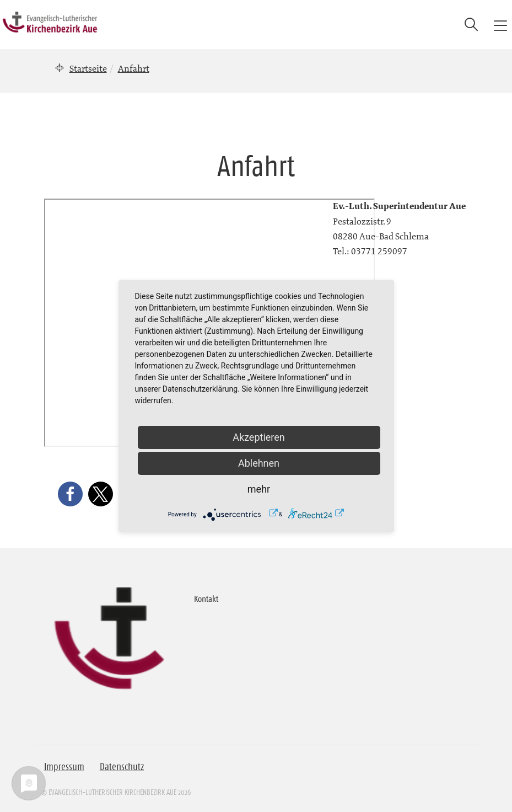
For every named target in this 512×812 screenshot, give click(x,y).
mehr (259, 489)
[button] (70, 494)
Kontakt (206, 599)
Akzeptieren (259, 437)
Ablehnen (259, 463)
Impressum (64, 767)
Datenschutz (122, 767)
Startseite (88, 68)
